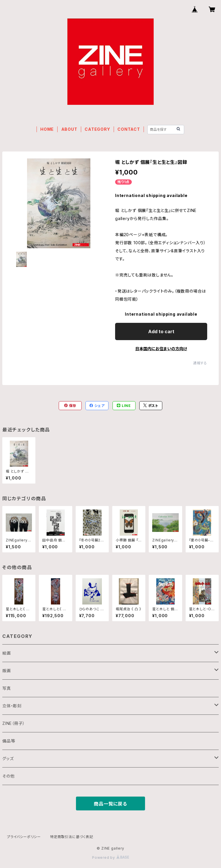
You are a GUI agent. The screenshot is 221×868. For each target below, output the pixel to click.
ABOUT (69, 129)
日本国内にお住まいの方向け (161, 349)
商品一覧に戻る (110, 804)
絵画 (7, 653)
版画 (7, 671)
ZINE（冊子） (14, 723)
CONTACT (129, 129)
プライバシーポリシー (24, 837)
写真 (7, 688)
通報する (200, 363)
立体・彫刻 (12, 706)
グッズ (8, 758)
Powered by (110, 857)
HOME (47, 129)
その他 (8, 776)
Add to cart (161, 331)
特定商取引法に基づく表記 (72, 837)
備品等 (9, 741)
